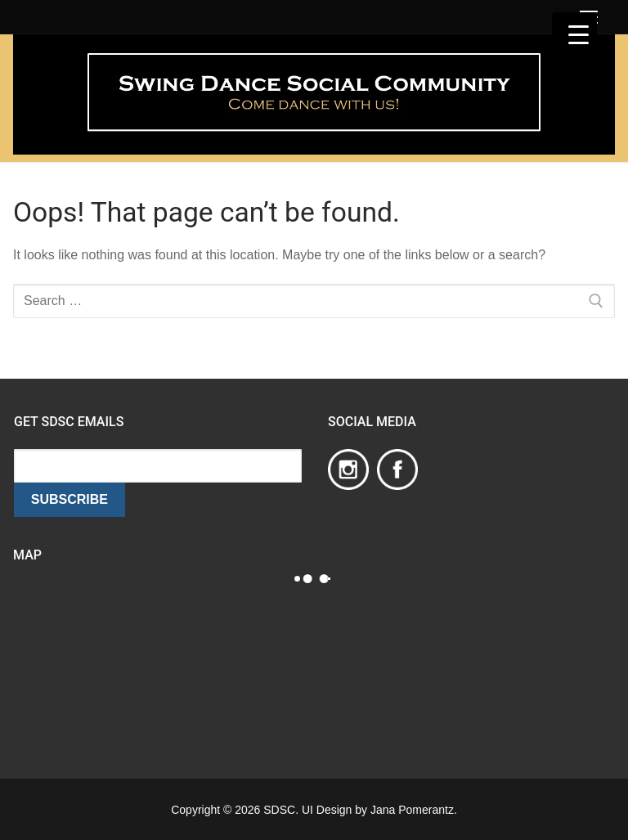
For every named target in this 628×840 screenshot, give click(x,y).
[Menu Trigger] (574, 35)
